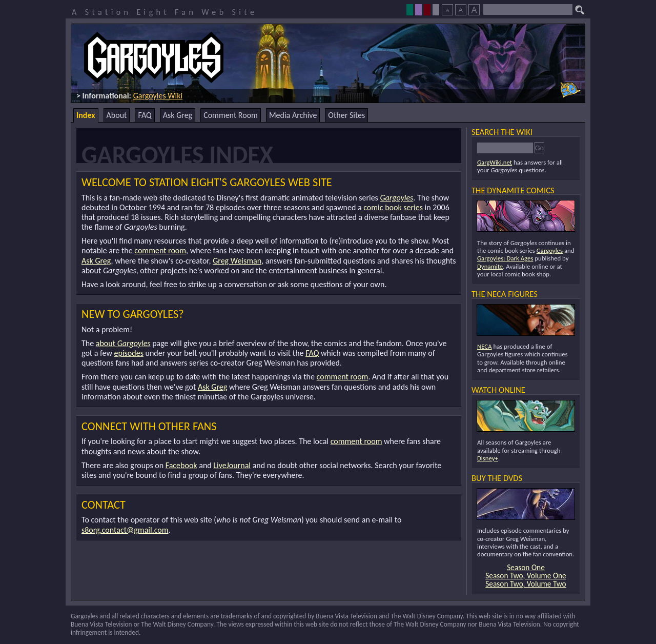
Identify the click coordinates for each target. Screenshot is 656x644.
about (123, 343)
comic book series (393, 207)
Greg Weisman (237, 261)
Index (86, 115)
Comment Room (231, 115)
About (117, 115)
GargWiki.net (495, 162)
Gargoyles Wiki (158, 96)
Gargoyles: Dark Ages (505, 258)
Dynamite (490, 266)
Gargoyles (396, 198)
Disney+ (488, 458)
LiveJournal (232, 465)
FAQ (145, 115)
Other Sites (346, 115)
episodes (129, 353)
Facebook (181, 465)
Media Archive (293, 115)
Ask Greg (178, 115)
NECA (485, 346)
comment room (160, 250)
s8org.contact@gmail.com (125, 530)
